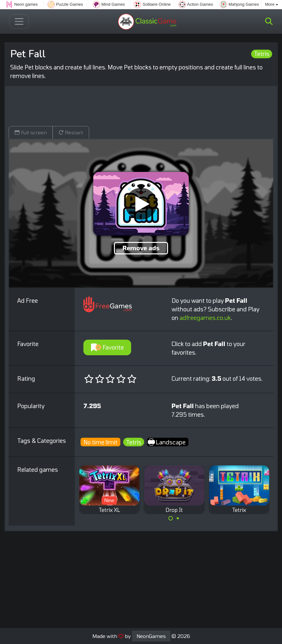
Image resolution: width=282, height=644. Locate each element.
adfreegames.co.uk (205, 318)
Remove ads (141, 248)
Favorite (107, 347)
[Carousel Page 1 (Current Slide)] (171, 518)
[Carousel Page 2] (178, 518)
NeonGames (151, 636)
